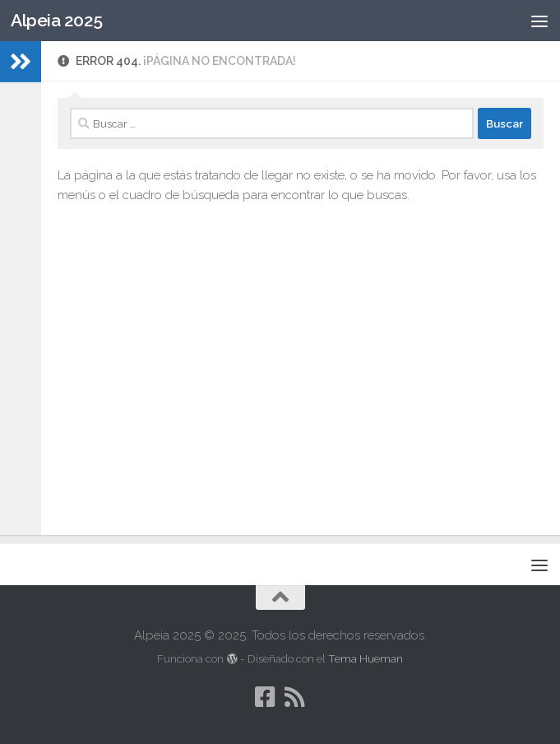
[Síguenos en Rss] (295, 697)
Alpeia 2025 (57, 20)
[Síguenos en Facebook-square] (266, 697)
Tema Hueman (366, 659)
